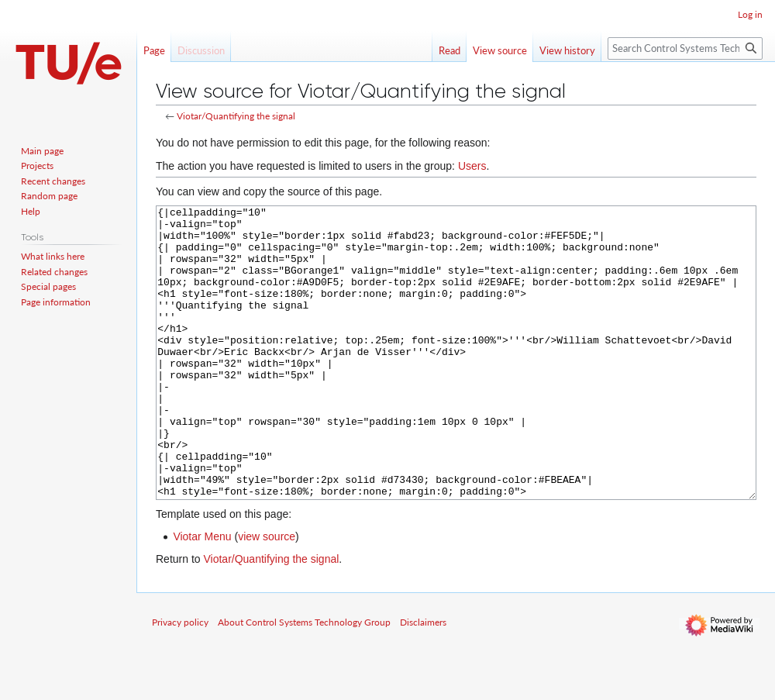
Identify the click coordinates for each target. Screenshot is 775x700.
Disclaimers (423, 680)
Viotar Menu (202, 595)
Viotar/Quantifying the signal (236, 116)
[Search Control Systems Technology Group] (685, 48)
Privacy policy (180, 680)
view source (267, 595)
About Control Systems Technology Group (304, 680)
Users (472, 166)
